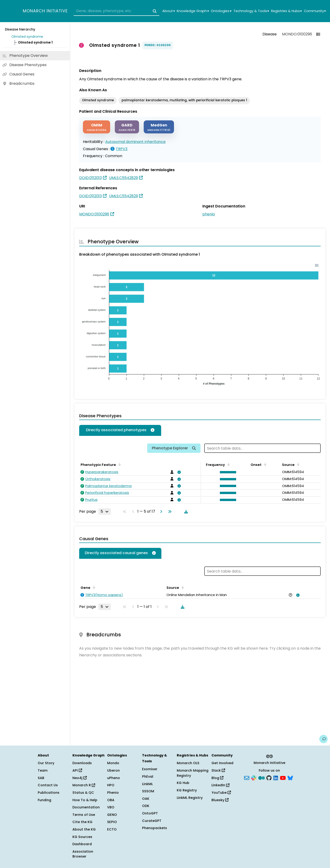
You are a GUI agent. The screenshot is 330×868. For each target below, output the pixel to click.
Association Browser (83, 854)
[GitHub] (269, 777)
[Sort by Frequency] (228, 464)
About (168, 11)
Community (315, 11)
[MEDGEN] (159, 127)
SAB (41, 778)
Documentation (86, 807)
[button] (227, 472)
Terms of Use (84, 815)
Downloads (82, 763)
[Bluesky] (290, 777)
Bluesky (220, 800)
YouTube (221, 793)
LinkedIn (220, 785)
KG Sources (82, 837)
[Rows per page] (105, 512)
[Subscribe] (247, 777)
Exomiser (150, 769)
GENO (112, 815)
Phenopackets (155, 828)
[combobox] (116, 11)
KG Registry (187, 790)
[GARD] (127, 127)
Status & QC (83, 793)
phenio (209, 214)
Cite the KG (82, 822)
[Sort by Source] (297, 464)
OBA (111, 800)
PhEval (148, 776)
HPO (111, 785)
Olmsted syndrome (27, 37)
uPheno (114, 778)
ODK (146, 806)
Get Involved (222, 763)
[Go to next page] (160, 512)
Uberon (113, 770)
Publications (49, 793)
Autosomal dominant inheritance (135, 142)
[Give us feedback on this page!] (323, 739)
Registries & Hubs (286, 11)
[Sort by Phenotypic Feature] (119, 464)
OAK (146, 799)
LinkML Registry (190, 798)
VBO (111, 807)
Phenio (113, 793)
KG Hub (183, 783)
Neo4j (80, 778)
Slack (218, 770)
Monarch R (84, 785)
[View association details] (178, 472)
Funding (44, 800)
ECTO (112, 829)
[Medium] (262, 777)
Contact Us (48, 785)
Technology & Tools (251, 11)
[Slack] (254, 777)
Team (43, 770)
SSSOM (148, 791)
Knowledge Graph (193, 11)
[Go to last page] (169, 512)
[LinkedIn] (276, 777)
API (77, 770)
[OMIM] (97, 127)
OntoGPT (150, 813)
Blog (217, 778)
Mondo (113, 763)
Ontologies (221, 11)
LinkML (147, 784)
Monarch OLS (188, 763)
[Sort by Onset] (264, 464)
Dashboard (82, 844)
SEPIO (112, 822)
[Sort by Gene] (93, 587)
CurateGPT (152, 821)
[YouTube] (283, 777)
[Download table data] (185, 512)
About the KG (84, 829)
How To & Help (85, 800)
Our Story (46, 763)
